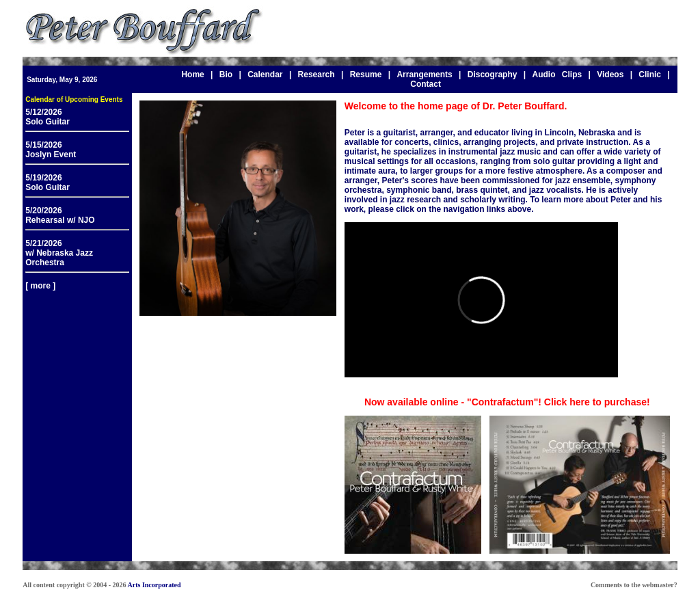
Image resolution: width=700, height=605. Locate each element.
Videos (610, 75)
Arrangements (424, 75)
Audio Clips (557, 75)
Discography (493, 75)
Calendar (265, 75)
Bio (226, 75)
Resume (366, 75)
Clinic (650, 75)
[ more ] (40, 286)
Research (317, 75)
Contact (426, 84)
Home (192, 75)
